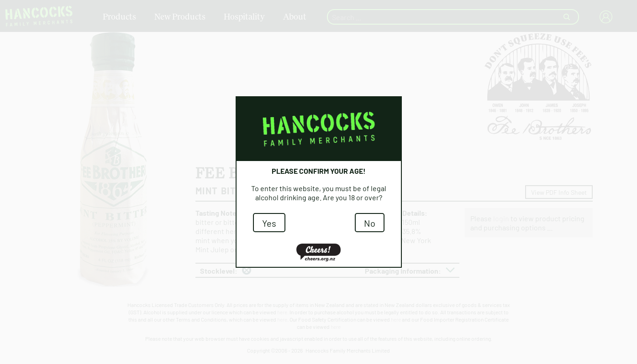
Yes (269, 223)
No (370, 223)
